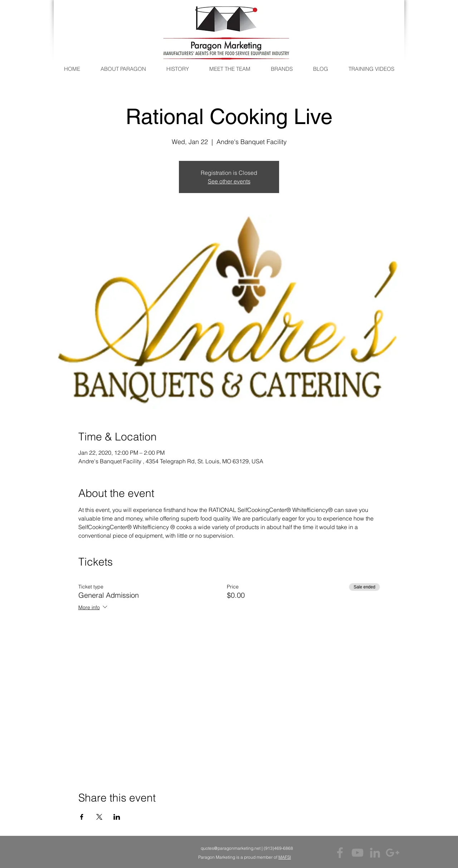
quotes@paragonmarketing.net (231, 848)
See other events (229, 181)
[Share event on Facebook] (82, 817)
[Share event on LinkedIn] (117, 817)
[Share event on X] (99, 817)
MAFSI (285, 857)
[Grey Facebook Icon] (340, 853)
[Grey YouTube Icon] (357, 853)
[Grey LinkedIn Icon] (375, 853)
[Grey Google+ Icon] (393, 853)
